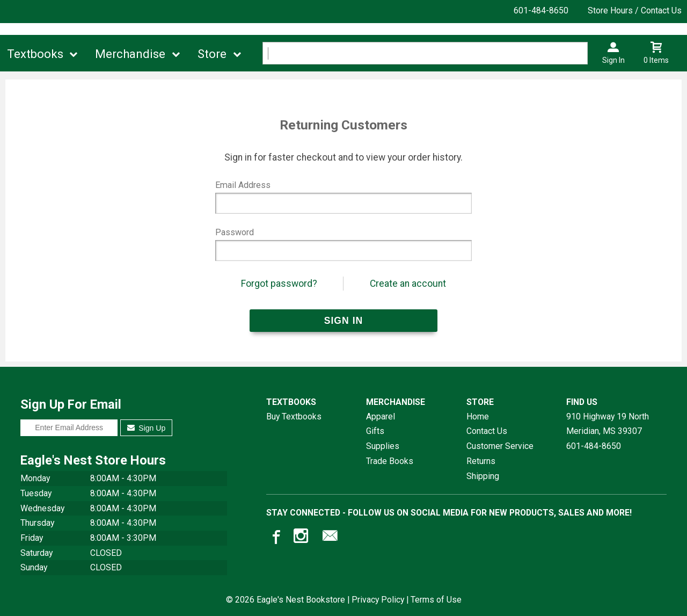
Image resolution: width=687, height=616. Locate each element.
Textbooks (35, 54)
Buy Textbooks (294, 416)
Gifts (375, 431)
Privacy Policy (378, 600)
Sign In (613, 60)
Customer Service (500, 446)
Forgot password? (279, 284)
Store (212, 54)
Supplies (383, 446)
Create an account (408, 284)
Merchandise (130, 54)
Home (478, 416)
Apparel (381, 416)
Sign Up (146, 428)
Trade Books (390, 461)
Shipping (483, 476)
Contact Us (487, 431)
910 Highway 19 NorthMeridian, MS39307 (608, 424)
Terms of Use (436, 600)
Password (235, 232)
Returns (481, 461)
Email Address (243, 185)
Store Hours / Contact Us (635, 10)
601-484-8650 (541, 10)
